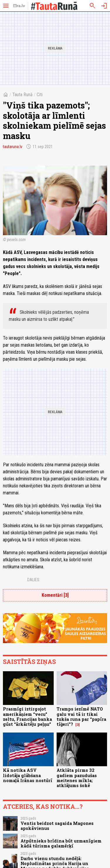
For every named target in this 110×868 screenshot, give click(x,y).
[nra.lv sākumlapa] (19, 6)
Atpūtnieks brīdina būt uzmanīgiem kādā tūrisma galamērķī (61, 843)
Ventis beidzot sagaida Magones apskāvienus (57, 826)
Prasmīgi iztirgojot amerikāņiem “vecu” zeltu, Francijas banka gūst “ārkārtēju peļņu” (27, 717)
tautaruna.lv (13, 147)
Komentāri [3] (55, 595)
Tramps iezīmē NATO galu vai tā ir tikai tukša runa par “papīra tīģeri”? (81, 717)
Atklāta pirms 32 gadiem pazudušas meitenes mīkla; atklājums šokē (77, 778)
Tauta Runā (22, 95)
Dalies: (34, 580)
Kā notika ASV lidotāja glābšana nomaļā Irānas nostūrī (28, 775)
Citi (40, 95)
